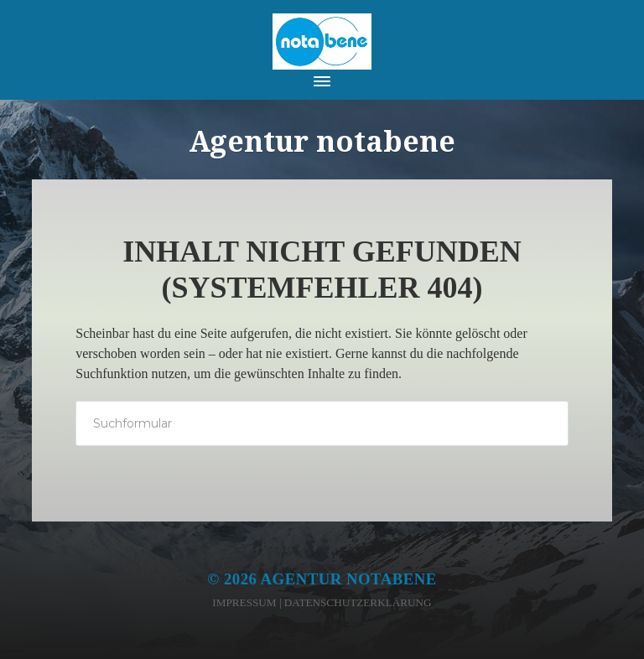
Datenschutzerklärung (358, 602)
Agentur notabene (349, 579)
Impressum (244, 602)
